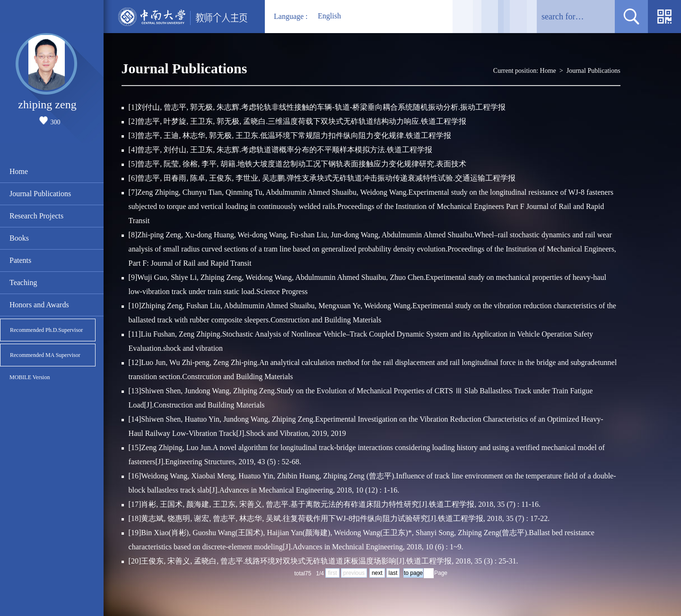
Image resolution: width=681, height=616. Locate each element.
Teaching (23, 282)
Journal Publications (40, 194)
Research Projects (36, 216)
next (377, 573)
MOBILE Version (30, 377)
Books (19, 238)
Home (19, 171)
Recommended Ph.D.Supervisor (46, 330)
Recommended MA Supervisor (45, 355)
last (393, 573)
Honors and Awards (39, 305)
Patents (20, 260)
